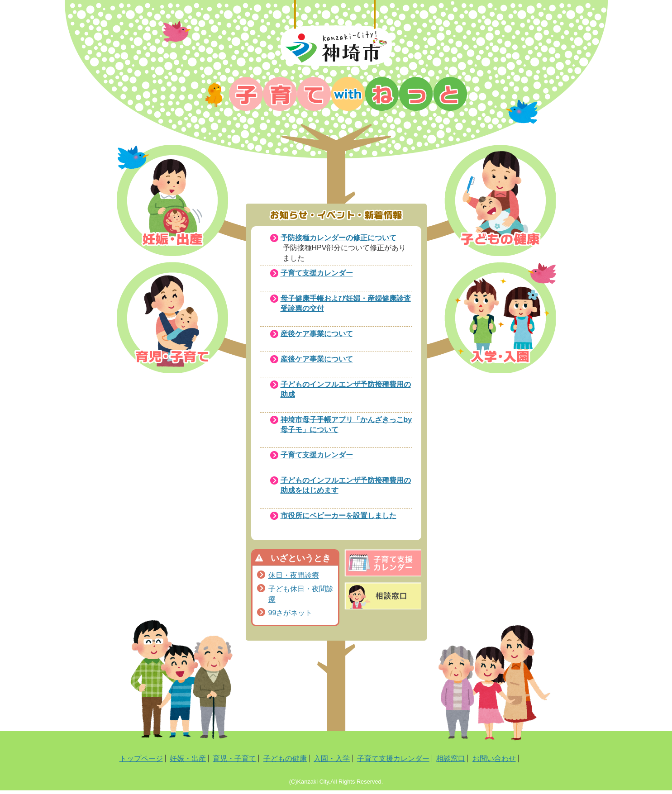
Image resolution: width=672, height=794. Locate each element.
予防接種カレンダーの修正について (338, 238)
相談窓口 (451, 758)
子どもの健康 (285, 758)
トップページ (141, 758)
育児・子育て (234, 758)
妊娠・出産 (188, 758)
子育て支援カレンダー (317, 273)
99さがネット (291, 613)
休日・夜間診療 (294, 575)
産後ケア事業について (317, 334)
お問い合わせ (494, 758)
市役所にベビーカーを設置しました (338, 516)
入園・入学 (332, 758)
